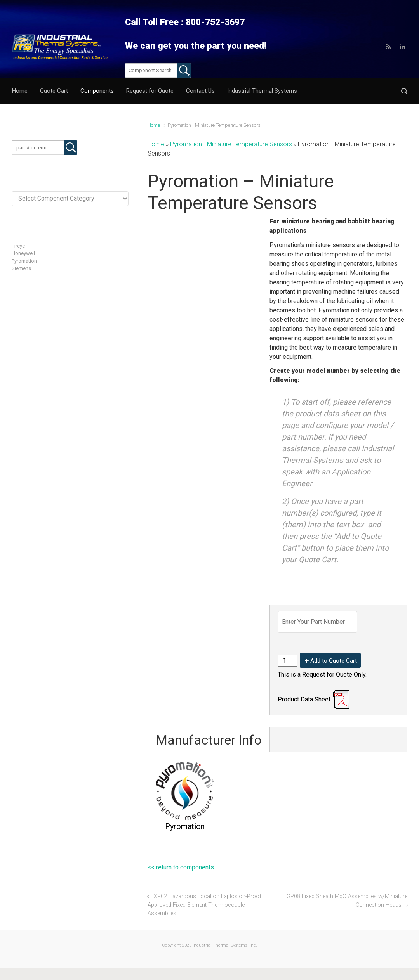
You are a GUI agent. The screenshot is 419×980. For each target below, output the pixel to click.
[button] (404, 91)
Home (154, 125)
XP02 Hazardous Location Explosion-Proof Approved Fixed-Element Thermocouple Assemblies (205, 905)
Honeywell (23, 253)
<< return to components (181, 867)
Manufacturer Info (209, 740)
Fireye (18, 246)
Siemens (21, 268)
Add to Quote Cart (334, 661)
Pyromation (24, 261)
